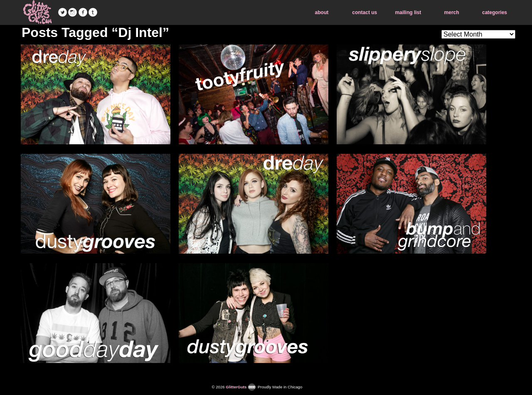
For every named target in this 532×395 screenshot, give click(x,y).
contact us (365, 12)
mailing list (408, 12)
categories (495, 12)
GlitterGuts (37, 12)
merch (452, 12)
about (322, 12)
